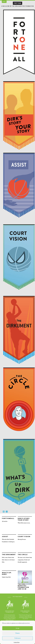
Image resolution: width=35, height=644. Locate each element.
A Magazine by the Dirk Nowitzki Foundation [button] (17, 6)
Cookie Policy (17, 642)
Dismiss (17, 633)
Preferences (18, 638)
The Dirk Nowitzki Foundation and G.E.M (23, 587)
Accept (17, 628)
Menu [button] (4, 2)
